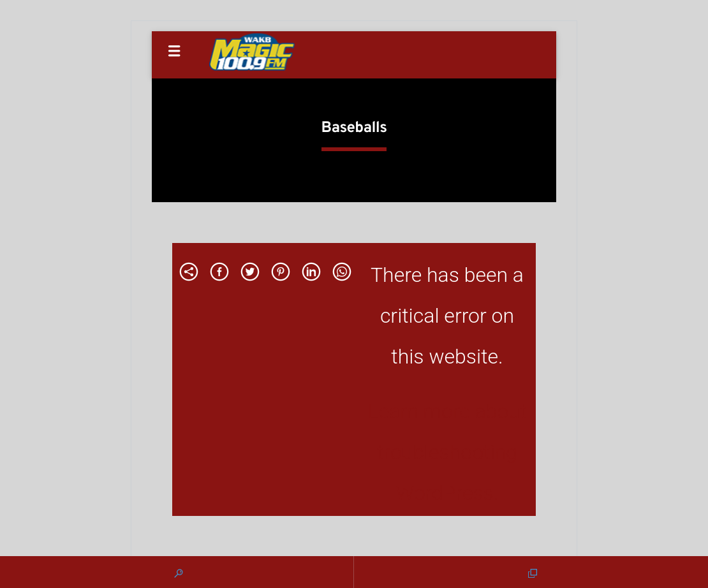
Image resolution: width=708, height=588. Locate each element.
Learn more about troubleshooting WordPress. (447, 452)
